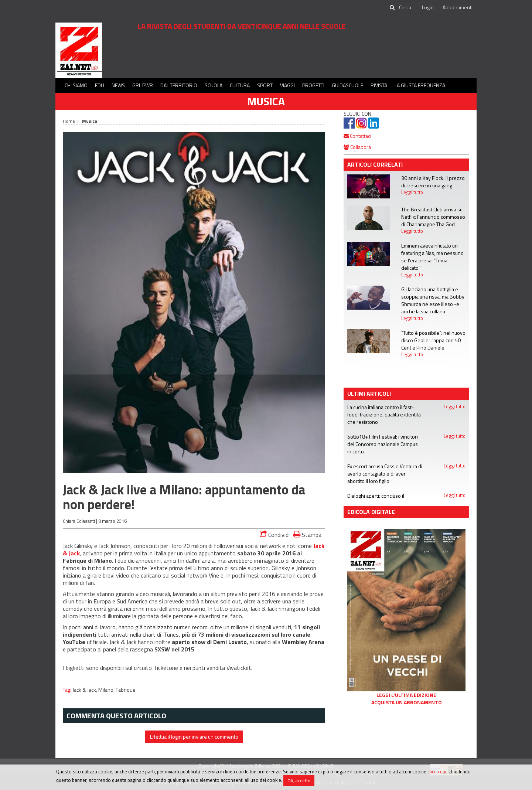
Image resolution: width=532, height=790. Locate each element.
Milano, (107, 690)
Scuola (214, 85)
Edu (100, 85)
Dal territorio (179, 85)
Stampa (307, 534)
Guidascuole (347, 85)
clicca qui (437, 772)
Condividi (275, 535)
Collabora (357, 147)
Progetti (313, 85)
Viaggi (287, 85)
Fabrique (126, 690)
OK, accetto (299, 781)
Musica (266, 101)
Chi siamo (76, 85)
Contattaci (357, 136)
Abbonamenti (458, 7)
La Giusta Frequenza (420, 85)
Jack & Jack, (85, 690)
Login (428, 7)
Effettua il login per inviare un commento (194, 737)
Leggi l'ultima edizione (406, 695)
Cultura (240, 85)
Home (69, 121)
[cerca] (406, 7)
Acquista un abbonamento (407, 702)
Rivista (379, 85)
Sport (265, 85)
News (118, 85)
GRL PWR (143, 85)
